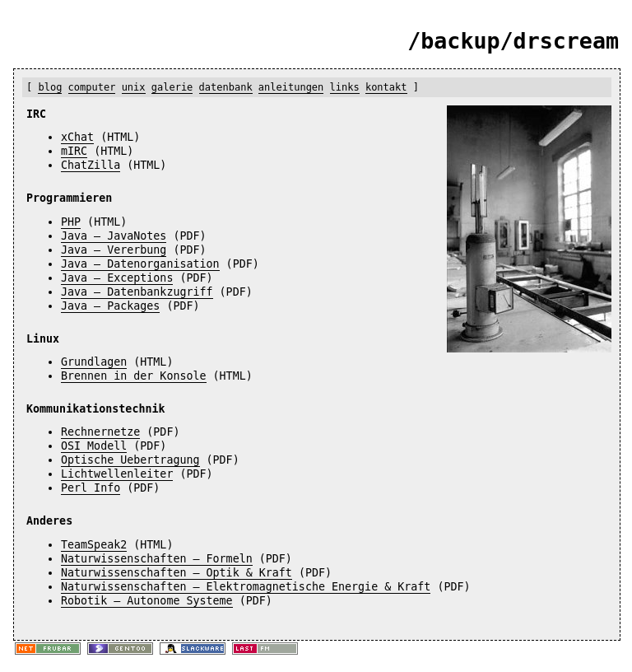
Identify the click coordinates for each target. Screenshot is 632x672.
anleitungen (291, 87)
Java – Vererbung (114, 250)
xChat (77, 137)
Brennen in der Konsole (134, 376)
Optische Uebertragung (130, 460)
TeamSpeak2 (94, 545)
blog (50, 87)
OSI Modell (94, 446)
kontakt (386, 87)
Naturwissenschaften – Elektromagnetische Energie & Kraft (246, 587)
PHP (71, 222)
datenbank (226, 87)
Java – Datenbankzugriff (137, 292)
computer (92, 87)
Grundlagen (94, 362)
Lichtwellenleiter (117, 474)
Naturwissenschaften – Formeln (157, 559)
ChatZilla (91, 165)
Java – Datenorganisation (140, 264)
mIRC (74, 151)
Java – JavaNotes (114, 236)
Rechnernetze (100, 432)
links (345, 87)
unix (134, 87)
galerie (172, 87)
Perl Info (91, 488)
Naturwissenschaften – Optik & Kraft (177, 573)
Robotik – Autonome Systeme (147, 601)
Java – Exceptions (117, 278)
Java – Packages (110, 306)
